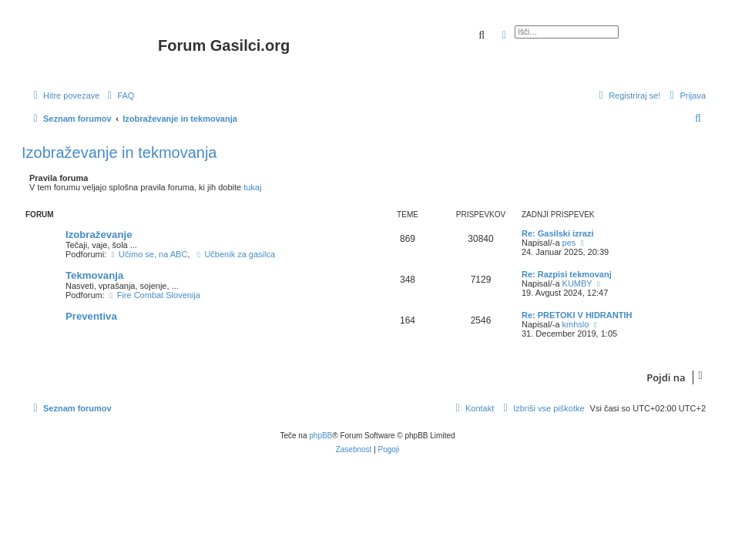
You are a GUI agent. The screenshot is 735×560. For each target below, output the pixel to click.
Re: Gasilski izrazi (558, 233)
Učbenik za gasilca (235, 254)
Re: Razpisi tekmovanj (567, 274)
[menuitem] (119, 96)
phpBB (321, 436)
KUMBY (577, 283)
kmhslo (576, 324)
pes (569, 243)
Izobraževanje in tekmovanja (119, 153)
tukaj (252, 187)
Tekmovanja (94, 275)
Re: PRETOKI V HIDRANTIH (577, 315)
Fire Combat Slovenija (154, 295)
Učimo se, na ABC (148, 254)
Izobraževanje (99, 235)
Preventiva (91, 316)
